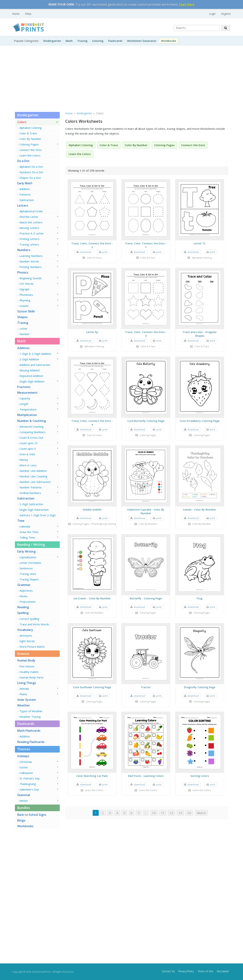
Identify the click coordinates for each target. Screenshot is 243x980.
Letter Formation (30, 563)
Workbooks (169, 41)
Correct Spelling (29, 619)
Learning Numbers (31, 256)
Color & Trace (28, 133)
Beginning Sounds (31, 278)
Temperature (28, 409)
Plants (23, 694)
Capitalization (28, 557)
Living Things (27, 683)
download (86, 252)
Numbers (24, 250)
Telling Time (27, 537)
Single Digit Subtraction (34, 510)
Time (21, 521)
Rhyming (25, 300)
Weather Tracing (30, 717)
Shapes (22, 317)
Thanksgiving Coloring (104, 524)
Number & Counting (32, 421)
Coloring (98, 41)
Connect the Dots (31, 150)
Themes (24, 749)
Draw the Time (29, 532)
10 (154, 813)
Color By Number (30, 139)
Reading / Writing (31, 544)
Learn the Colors (30, 155)
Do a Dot (23, 161)
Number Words (29, 261)
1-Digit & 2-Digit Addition (35, 354)
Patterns (25, 194)
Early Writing (26, 551)
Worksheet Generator (142, 41)
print (105, 252)
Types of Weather (31, 711)
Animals (24, 689)
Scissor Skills (26, 311)
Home (16, 14)
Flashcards (115, 41)
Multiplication (27, 415)
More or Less (28, 465)
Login (212, 14)
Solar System (27, 700)
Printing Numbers (31, 267)
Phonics (23, 272)
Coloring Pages (29, 144)
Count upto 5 (28, 449)
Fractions (24, 387)
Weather (24, 705)
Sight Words (27, 641)
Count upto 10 (28, 443)
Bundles (24, 808)
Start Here (187, 4)
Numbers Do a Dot (31, 172)
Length (24, 404)
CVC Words (27, 284)
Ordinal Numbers (30, 493)
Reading (23, 607)
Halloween (26, 773)
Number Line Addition (33, 471)
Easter (24, 767)
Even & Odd (27, 454)
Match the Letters (31, 222)
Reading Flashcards (31, 742)
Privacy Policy (186, 971)
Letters (23, 206)
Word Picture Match (32, 647)
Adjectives (26, 591)
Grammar (24, 585)
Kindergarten (52, 41)
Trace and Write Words (34, 624)
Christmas (26, 762)
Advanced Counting (32, 427)
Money (24, 460)
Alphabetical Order (31, 211)
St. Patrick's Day (30, 778)
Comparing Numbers (33, 432)
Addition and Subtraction (35, 365)
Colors (22, 122)
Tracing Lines (28, 574)
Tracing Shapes (29, 579)
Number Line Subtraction (35, 482)
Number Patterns (31, 487)
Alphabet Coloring (31, 128)
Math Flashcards (29, 731)
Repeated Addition (31, 376)
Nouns (24, 596)
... (146, 813)
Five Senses (27, 666)
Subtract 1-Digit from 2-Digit (38, 515)
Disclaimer (223, 971)
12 (171, 813)
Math (69, 41)
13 (180, 813)
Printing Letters (30, 239)
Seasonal (24, 795)
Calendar (25, 526)
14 (189, 813)
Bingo (21, 820)
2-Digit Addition (29, 359)
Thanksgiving (28, 784)
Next (201, 813)
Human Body (26, 660)
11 (163, 813)
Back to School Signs (32, 815)
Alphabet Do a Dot (31, 167)
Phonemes (26, 295)
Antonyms (26, 636)
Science (23, 654)
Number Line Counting (33, 476)
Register (226, 14)
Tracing (82, 41)
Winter (24, 801)
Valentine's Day (29, 789)
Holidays (23, 756)
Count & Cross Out (31, 438)
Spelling (23, 613)
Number (25, 334)
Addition (25, 189)
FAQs (28, 14)
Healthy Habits (29, 672)
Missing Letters (29, 228)
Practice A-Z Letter (32, 233)
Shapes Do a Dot (30, 178)
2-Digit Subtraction (31, 504)
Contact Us (168, 971)
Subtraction (27, 200)
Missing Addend (30, 370)
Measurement (27, 393)
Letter (24, 328)
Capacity (25, 398)
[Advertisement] (121, 78)
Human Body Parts (32, 677)
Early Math (25, 183)
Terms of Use (205, 971)
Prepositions (28, 602)
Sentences (26, 568)
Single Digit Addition (32, 381)
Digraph (24, 289)
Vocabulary (25, 630)
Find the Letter (29, 217)
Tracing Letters (29, 244)
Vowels (24, 306)
